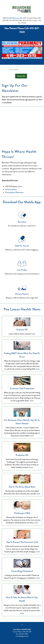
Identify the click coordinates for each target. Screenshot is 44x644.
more (34, 334)
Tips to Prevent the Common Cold (22, 542)
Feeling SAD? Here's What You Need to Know (22, 355)
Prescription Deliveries (14, 192)
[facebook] (22, 625)
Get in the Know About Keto (22, 487)
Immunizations (11, 189)
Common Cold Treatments (22, 388)
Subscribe (21, 76)
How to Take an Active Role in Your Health (22, 599)
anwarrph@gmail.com (22, 636)
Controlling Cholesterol (22, 571)
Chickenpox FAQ (22, 513)
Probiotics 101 (22, 455)
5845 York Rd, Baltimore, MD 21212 (14, 18)
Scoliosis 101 (22, 330)
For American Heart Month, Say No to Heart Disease (22, 422)
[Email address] (22, 70)
